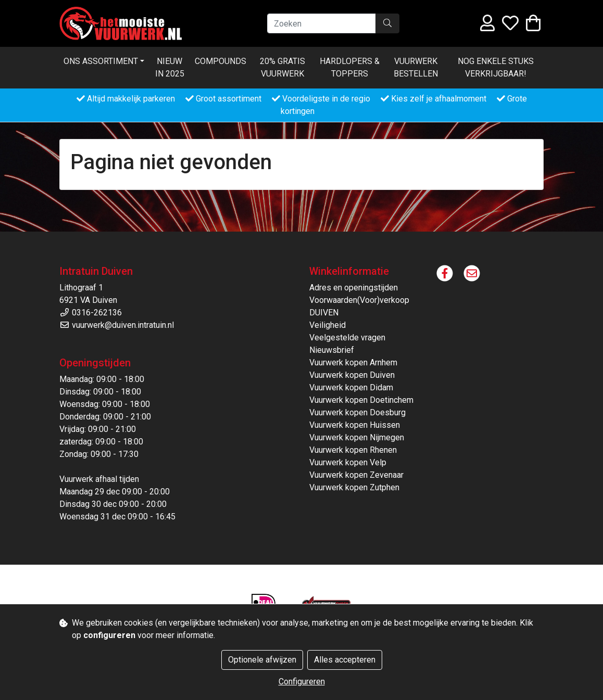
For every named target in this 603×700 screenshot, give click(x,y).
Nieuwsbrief (332, 350)
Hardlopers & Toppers (350, 67)
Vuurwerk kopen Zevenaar (356, 475)
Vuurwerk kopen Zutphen (354, 487)
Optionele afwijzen (262, 660)
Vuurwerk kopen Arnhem (353, 362)
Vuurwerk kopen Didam (351, 387)
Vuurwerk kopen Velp (348, 462)
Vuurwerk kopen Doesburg (357, 412)
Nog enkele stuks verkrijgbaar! (496, 67)
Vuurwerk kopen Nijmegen (357, 437)
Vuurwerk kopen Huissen (355, 425)
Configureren (302, 682)
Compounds (221, 61)
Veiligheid (328, 325)
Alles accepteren (345, 660)
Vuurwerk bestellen (416, 67)
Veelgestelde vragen (347, 338)
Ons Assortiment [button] (101, 61)
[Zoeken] (322, 23)
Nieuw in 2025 (170, 67)
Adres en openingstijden (354, 288)
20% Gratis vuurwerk (282, 67)
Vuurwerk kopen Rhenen (353, 450)
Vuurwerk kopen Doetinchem (361, 400)
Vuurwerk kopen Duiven (352, 375)
